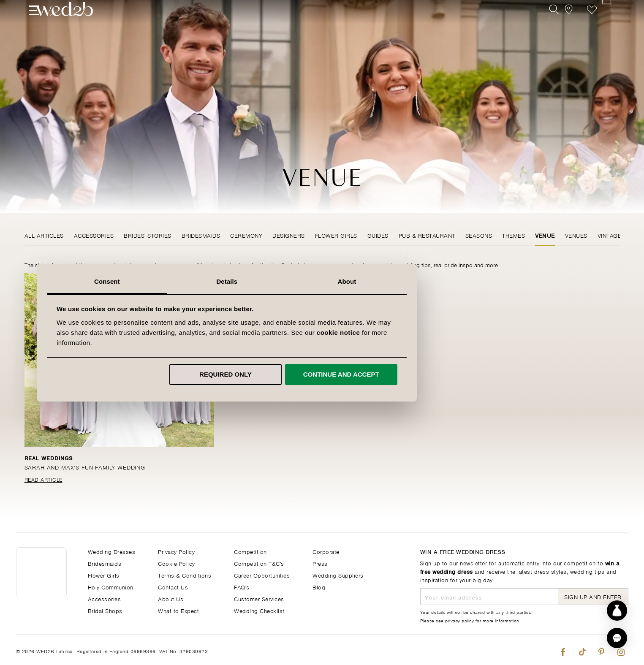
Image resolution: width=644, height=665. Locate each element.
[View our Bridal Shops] (573, 24)
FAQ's (242, 587)
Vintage (610, 235)
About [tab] (442, 281)
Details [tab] (322, 281)
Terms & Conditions (185, 575)
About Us (171, 598)
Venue (545, 235)
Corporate (326, 551)
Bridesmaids (201, 235)
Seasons (479, 235)
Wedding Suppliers (338, 575)
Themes (514, 235)
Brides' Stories (148, 235)
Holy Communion (111, 587)
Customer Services (259, 598)
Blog (319, 587)
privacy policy (459, 620)
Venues (576, 235)
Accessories (94, 235)
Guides (378, 235)
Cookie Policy (177, 563)
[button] (617, 638)
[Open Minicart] (611, 24)
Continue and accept (436, 374)
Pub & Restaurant (427, 235)
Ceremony (246, 235)
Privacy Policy (176, 551)
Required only (321, 374)
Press (320, 563)
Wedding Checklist (259, 610)
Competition (250, 551)
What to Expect (178, 610)
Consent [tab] (202, 281)
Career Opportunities (262, 575)
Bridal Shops (105, 610)
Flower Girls (336, 235)
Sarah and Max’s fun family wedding (86, 467)
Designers (289, 235)
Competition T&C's (259, 563)
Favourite (592, 24)
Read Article (43, 479)
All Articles (44, 235)
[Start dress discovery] (617, 611)
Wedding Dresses (112, 551)
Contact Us (173, 587)
